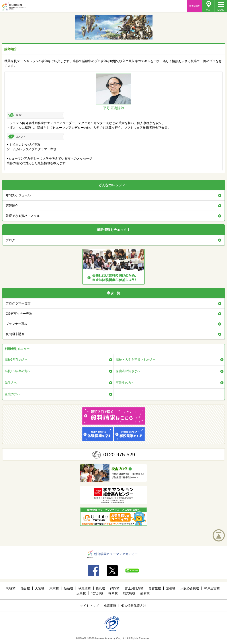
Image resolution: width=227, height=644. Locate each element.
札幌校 (11, 588)
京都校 (171, 588)
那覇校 (145, 593)
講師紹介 (12, 205)
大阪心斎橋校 (190, 588)
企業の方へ (12, 394)
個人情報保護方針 (134, 606)
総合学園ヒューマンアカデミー (113, 554)
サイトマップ (89, 606)
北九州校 (97, 593)
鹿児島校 (129, 593)
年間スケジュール (18, 195)
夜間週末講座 (15, 334)
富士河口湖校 (134, 588)
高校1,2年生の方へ (18, 371)
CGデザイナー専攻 (19, 314)
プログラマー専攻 (18, 303)
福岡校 (113, 593)
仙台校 (25, 588)
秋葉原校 (84, 588)
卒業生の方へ (125, 383)
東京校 (54, 588)
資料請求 (194, 6)
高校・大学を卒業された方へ (136, 360)
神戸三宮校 (212, 588)
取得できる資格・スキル (23, 216)
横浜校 (100, 588)
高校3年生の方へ (16, 360)
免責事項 (110, 606)
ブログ (10, 240)
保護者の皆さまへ (128, 371)
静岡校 (115, 588)
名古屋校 (155, 588)
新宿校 (68, 588)
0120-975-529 (119, 454)
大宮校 (40, 588)
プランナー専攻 (17, 324)
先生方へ (11, 383)
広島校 (81, 593)
